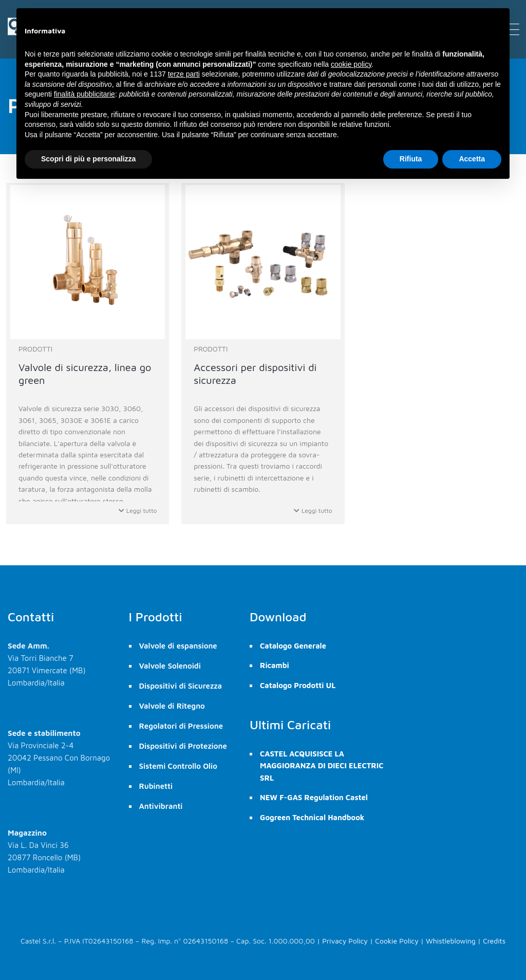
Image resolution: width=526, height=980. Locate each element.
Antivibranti (161, 806)
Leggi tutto (138, 511)
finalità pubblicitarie (84, 94)
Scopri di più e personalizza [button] (88, 159)
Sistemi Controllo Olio (178, 766)
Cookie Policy (397, 941)
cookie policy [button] (351, 64)
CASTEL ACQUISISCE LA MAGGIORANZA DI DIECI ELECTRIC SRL (322, 766)
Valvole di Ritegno (172, 706)
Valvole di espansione (178, 646)
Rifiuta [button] (411, 159)
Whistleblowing (451, 941)
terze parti (184, 74)
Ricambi (275, 665)
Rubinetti (156, 786)
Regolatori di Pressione (181, 726)
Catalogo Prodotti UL (298, 685)
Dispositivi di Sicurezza (181, 686)
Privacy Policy (345, 941)
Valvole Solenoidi (170, 666)
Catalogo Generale (293, 646)
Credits (494, 941)
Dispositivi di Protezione (183, 746)
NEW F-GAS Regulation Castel (314, 797)
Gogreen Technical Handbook (312, 817)
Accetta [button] (472, 159)
